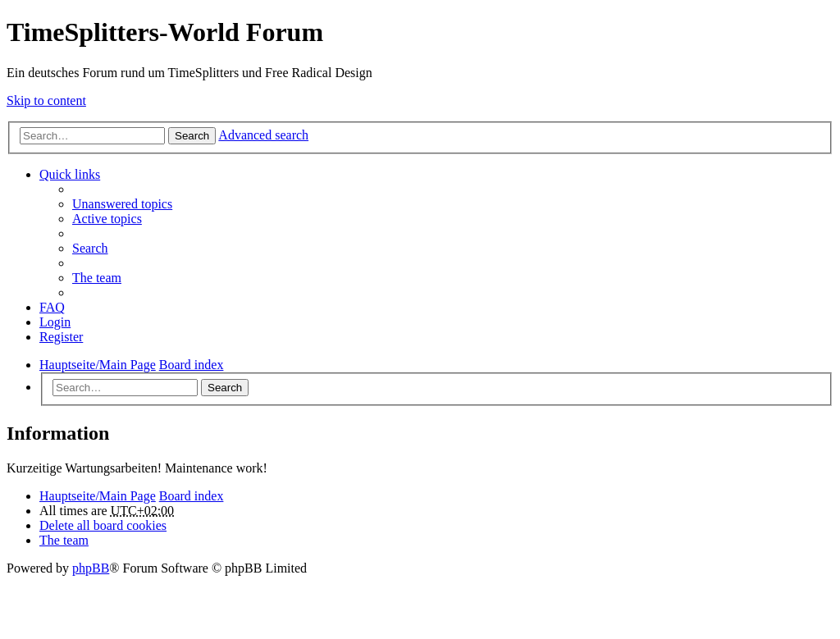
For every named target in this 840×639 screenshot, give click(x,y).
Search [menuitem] (90, 248)
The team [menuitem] (97, 278)
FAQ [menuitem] (52, 307)
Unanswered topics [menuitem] (122, 204)
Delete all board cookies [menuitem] (103, 525)
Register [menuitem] (61, 337)
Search (192, 136)
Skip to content (46, 100)
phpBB (91, 568)
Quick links (70, 174)
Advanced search (263, 135)
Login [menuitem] (55, 322)
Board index (192, 496)
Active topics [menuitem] (107, 219)
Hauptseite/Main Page (98, 496)
